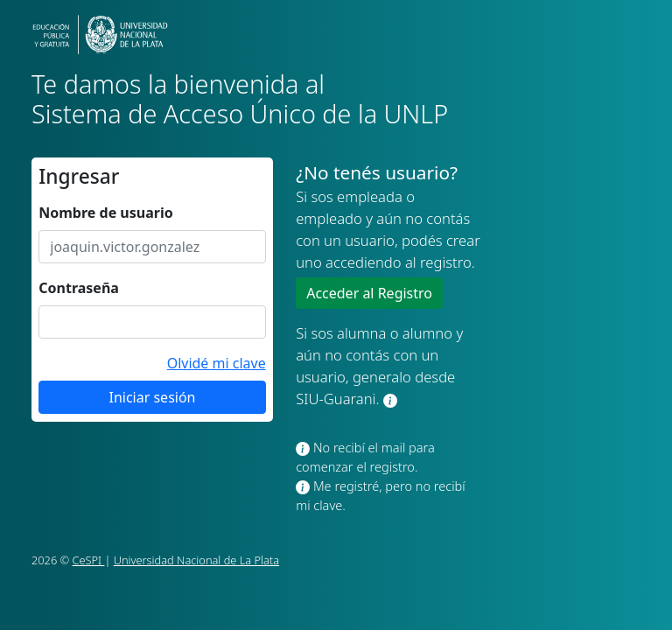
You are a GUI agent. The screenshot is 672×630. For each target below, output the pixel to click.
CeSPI (89, 560)
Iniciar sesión (152, 397)
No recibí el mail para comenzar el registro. (365, 457)
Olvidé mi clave (217, 363)
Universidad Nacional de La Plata (196, 560)
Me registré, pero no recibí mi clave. (381, 495)
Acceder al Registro (369, 293)
